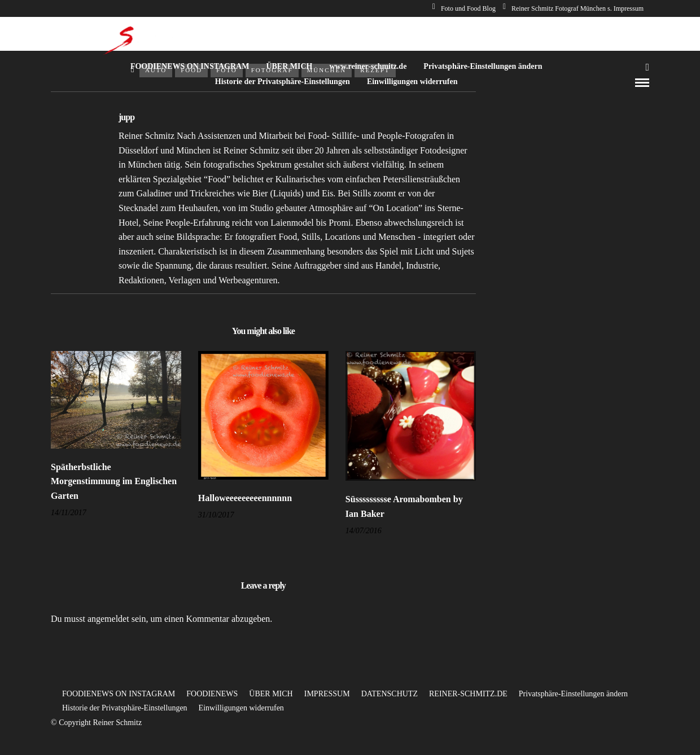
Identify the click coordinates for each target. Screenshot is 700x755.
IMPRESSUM (327, 694)
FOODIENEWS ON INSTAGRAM (190, 66)
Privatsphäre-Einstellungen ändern (483, 66)
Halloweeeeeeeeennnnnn (245, 498)
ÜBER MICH (289, 66)
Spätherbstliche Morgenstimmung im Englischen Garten (114, 481)
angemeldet (108, 619)
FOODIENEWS (212, 694)
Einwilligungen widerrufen (412, 82)
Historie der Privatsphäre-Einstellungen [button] (125, 708)
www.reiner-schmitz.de (368, 66)
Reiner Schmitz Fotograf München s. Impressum (573, 8)
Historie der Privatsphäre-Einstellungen (283, 82)
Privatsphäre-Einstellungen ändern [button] (573, 694)
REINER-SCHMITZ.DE (468, 694)
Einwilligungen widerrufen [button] (241, 708)
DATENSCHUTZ (390, 694)
